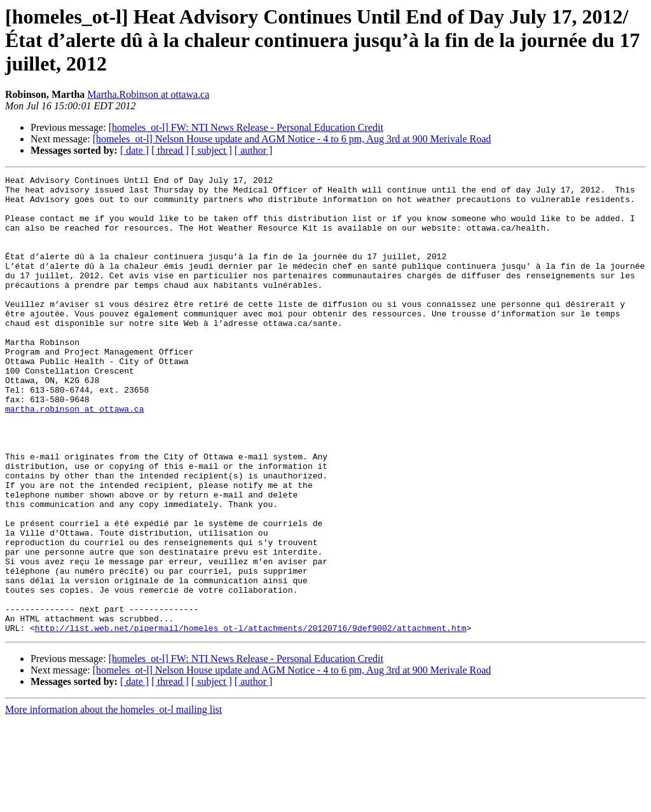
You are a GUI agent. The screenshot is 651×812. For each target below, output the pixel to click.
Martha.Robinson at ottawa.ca (148, 94)
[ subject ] (212, 150)
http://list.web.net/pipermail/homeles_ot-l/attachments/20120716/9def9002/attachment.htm (251, 719)
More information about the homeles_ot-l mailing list (113, 801)
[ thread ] (170, 150)
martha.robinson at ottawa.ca (74, 456)
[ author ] (254, 150)
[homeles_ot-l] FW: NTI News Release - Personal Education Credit (246, 127)
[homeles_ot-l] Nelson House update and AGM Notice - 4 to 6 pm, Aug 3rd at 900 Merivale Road (292, 139)
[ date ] (134, 150)
